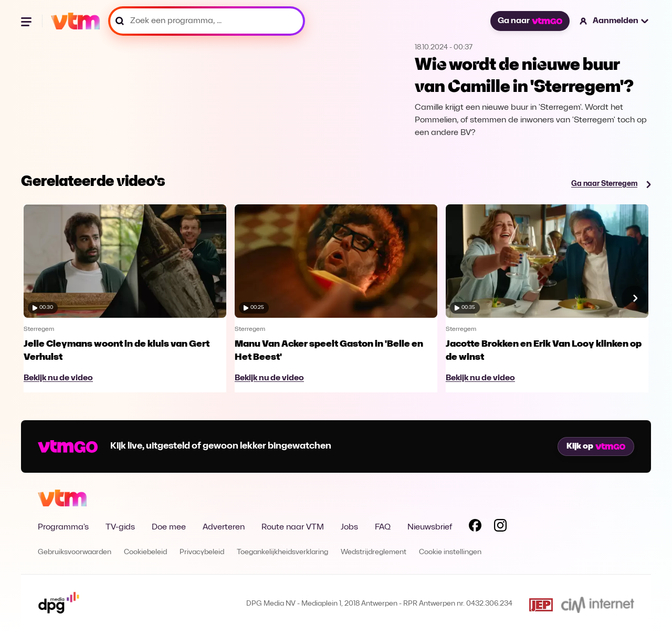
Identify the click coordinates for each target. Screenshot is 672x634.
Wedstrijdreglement (374, 552)
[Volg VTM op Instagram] (500, 527)
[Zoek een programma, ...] (207, 21)
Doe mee (169, 527)
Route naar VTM (293, 527)
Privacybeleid (202, 552)
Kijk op (596, 446)
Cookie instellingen (450, 552)
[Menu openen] (27, 21)
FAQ (383, 527)
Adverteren (224, 527)
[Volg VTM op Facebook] (475, 527)
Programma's (63, 527)
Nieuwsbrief (430, 527)
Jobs (349, 527)
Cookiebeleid (145, 552)
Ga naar (530, 21)
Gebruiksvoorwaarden (75, 552)
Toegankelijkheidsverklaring (282, 552)
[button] (615, 21)
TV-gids (120, 527)
